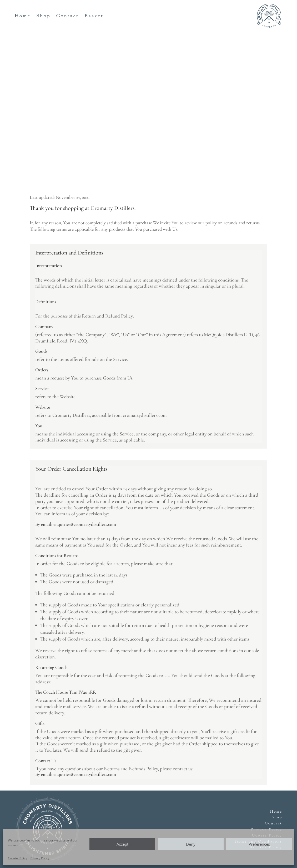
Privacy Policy (40, 858)
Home (23, 16)
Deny (191, 844)
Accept (122, 844)
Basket (94, 16)
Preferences (259, 844)
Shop (44, 16)
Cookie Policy (17, 858)
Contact (68, 16)
